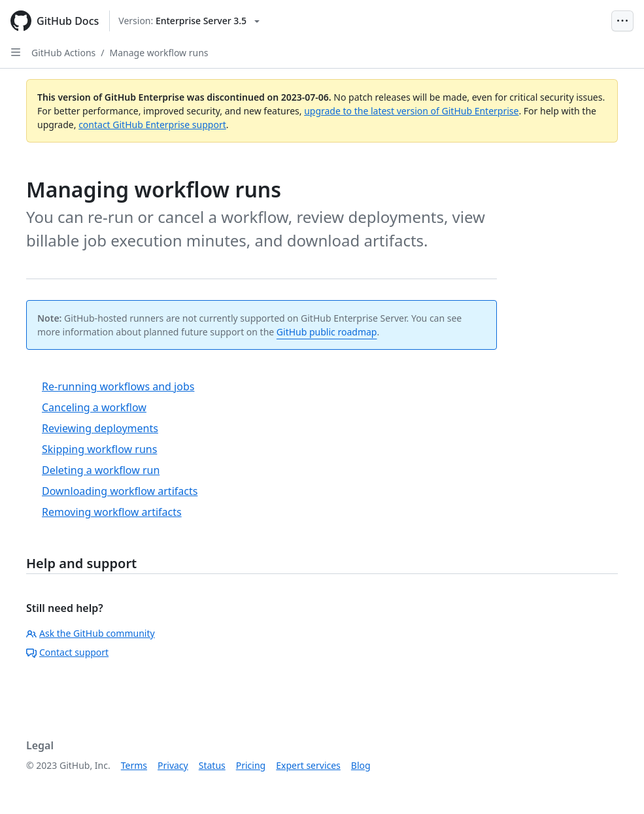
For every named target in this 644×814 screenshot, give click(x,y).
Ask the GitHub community (91, 633)
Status (212, 765)
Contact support (67, 652)
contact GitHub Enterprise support (152, 125)
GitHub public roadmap (327, 332)
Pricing (251, 765)
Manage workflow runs (159, 53)
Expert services (308, 765)
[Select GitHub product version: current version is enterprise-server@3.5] (189, 21)
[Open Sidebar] (16, 52)
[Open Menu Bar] (622, 21)
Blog (361, 765)
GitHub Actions (63, 53)
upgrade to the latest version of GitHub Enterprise (411, 111)
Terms (134, 765)
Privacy (173, 765)
